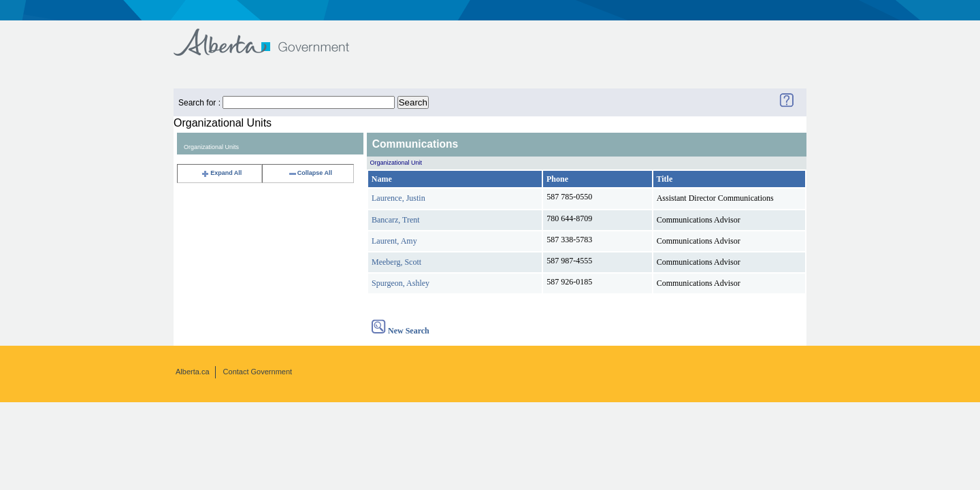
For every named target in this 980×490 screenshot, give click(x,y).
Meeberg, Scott (396, 262)
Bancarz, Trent (396, 220)
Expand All (221, 173)
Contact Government (258, 372)
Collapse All (310, 173)
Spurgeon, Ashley (401, 283)
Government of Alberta (273, 36)
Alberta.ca (193, 372)
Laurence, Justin (398, 198)
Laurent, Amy (394, 241)
